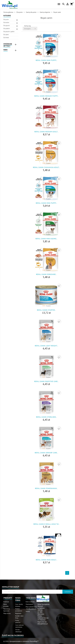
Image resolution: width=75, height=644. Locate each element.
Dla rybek (6, 35)
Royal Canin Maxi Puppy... (46, 60)
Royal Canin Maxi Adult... (46, 560)
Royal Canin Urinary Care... (46, 453)
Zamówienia (29, 604)
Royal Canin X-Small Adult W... (46, 524)
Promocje (6, 602)
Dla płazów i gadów (9, 32)
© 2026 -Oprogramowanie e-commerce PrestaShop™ (21, 641)
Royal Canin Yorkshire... (46, 274)
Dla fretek (6, 38)
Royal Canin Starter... (46, 310)
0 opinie (48, 56)
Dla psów (6, 19)
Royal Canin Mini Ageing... (46, 239)
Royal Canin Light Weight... (46, 346)
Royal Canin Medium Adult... (46, 132)
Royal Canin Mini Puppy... (46, 203)
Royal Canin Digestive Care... (46, 381)
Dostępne (30, 29)
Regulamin (18, 613)
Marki (6, 50)
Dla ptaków (7, 29)
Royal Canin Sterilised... (46, 417)
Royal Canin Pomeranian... (46, 488)
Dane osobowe (30, 602)
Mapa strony (7, 613)
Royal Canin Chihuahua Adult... (46, 167)
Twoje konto (31, 598)
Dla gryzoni (7, 26)
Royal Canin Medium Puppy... (46, 96)
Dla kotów (6, 23)
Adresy (28, 611)
